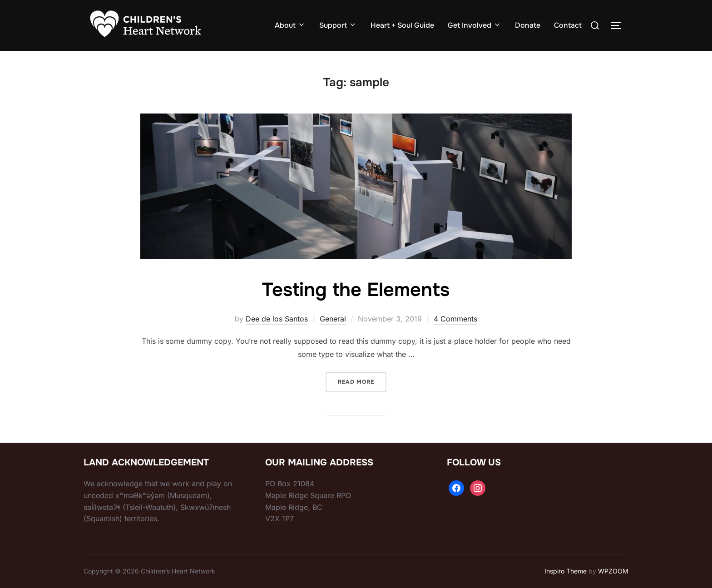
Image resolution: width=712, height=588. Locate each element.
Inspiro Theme (566, 571)
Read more (362, 381)
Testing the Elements (356, 290)
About (290, 25)
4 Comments (455, 319)
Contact (568, 25)
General (333, 319)
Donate (528, 25)
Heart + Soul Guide (402, 25)
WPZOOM (613, 571)
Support (338, 25)
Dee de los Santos (277, 319)
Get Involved (475, 25)
